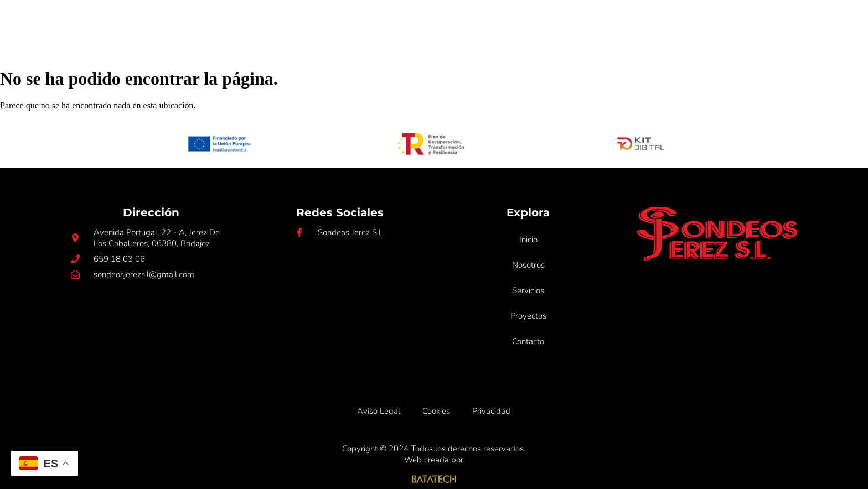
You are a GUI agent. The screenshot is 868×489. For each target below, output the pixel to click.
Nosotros (432, 24)
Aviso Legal (379, 411)
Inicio (375, 24)
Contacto (640, 24)
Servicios (499, 24)
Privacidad (491, 411)
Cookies (436, 411)
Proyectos (569, 24)
